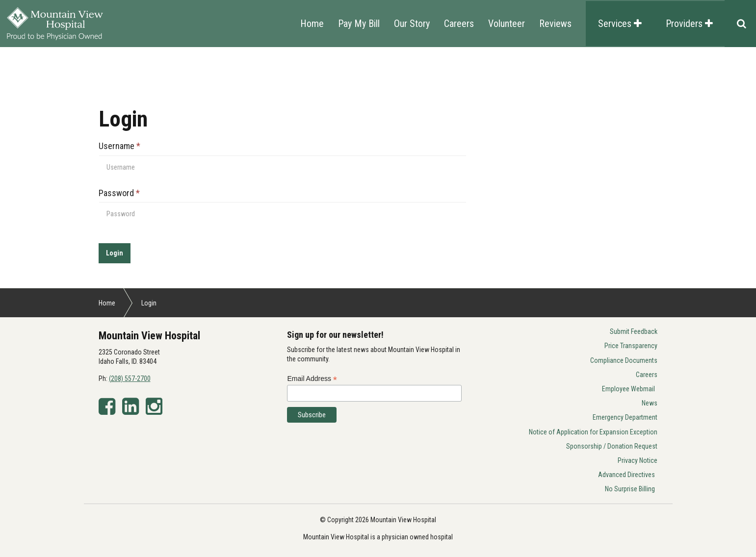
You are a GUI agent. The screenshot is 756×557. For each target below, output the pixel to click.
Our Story (412, 24)
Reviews (555, 24)
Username (119, 146)
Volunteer (507, 24)
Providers (689, 24)
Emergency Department (625, 417)
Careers (459, 24)
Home (312, 24)
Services (620, 24)
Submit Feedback (634, 331)
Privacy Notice (638, 460)
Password (119, 193)
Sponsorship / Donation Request (612, 446)
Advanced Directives (626, 475)
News (650, 403)
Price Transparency (631, 346)
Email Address (312, 379)
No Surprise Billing (630, 489)
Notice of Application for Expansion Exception (593, 432)
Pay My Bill (359, 24)
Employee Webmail (628, 389)
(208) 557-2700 (130, 379)
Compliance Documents (624, 360)
